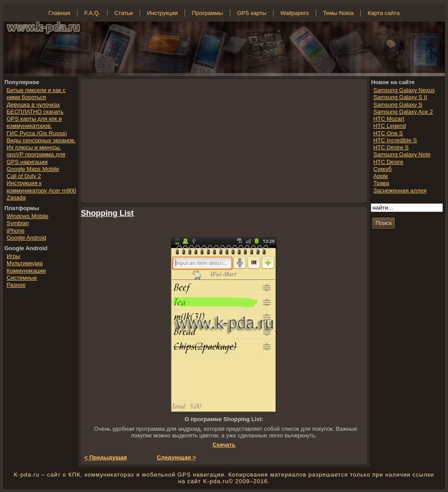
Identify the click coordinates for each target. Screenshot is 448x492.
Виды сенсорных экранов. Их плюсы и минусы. (41, 144)
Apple (380, 176)
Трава (381, 183)
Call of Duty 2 (24, 176)
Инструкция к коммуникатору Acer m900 (41, 187)
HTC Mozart (389, 119)
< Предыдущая (106, 457)
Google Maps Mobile (33, 169)
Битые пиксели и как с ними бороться (36, 94)
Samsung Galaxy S (398, 105)
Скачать (224, 445)
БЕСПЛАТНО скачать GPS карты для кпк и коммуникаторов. (35, 119)
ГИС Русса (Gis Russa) (37, 133)
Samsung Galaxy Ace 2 (403, 112)
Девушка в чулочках (33, 105)
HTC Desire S (391, 147)
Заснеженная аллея (400, 191)
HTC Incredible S (395, 140)
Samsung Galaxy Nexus (404, 90)
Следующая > (176, 457)
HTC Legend (389, 126)
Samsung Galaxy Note (402, 154)
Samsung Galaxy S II (400, 97)
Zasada (16, 198)
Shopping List (107, 213)
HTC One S (388, 133)
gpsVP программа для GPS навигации (36, 158)
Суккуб (382, 169)
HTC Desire (388, 162)
